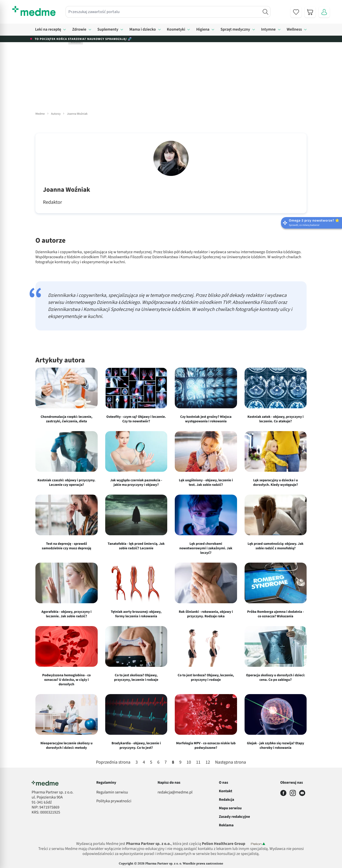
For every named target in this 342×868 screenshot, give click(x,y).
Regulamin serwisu (112, 792)
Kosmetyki (176, 30)
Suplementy (108, 30)
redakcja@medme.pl (175, 792)
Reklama (226, 825)
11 (198, 762)
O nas (224, 783)
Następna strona (230, 763)
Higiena (203, 30)
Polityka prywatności (114, 801)
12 (208, 762)
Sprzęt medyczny (235, 30)
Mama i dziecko (142, 30)
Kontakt (226, 791)
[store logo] (34, 11)
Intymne (268, 30)
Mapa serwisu (230, 808)
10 (189, 762)
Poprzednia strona (113, 763)
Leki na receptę (48, 30)
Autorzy (56, 114)
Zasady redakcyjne (235, 817)
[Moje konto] (324, 12)
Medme (40, 114)
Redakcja (227, 800)
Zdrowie (79, 30)
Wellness (294, 30)
